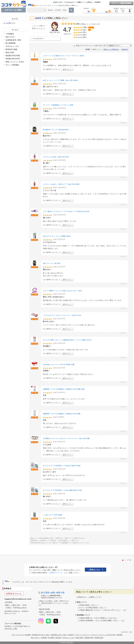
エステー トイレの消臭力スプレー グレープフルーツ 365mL (64, 56)
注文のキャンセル (12, 46)
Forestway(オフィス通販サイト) (75, 2)
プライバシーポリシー (82, 635)
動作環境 (120, 635)
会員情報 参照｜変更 (13, 40)
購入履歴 (51, 638)
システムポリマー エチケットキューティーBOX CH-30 (62, 315)
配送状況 (58, 638)
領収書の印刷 (89, 638)
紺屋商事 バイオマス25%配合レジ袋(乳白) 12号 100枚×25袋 (64, 389)
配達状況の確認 (11, 49)
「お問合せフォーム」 (56, 573)
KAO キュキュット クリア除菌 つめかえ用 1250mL (61, 80)
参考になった (67, 69)
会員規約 (71, 635)
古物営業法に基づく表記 (58, 635)
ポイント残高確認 (12, 65)
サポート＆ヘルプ (17, 635)
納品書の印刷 (99, 638)
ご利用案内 (97, 2)
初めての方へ (58, 2)
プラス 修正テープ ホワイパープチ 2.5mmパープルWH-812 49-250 (66, 211)
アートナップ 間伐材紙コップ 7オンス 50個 (58, 105)
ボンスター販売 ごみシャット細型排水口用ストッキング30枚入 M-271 (67, 340)
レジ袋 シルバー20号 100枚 (52, 515)
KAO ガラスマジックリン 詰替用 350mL (57, 236)
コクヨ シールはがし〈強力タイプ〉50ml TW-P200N (61, 184)
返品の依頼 (10, 52)
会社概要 (27, 635)
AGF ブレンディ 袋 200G (52, 263)
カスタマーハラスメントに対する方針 (103, 635)
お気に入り (11, 23)
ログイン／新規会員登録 (121, 3)
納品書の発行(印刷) (13, 56)
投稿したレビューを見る (15, 62)
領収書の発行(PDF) (13, 59)
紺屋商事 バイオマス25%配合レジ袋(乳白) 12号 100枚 (62, 414)
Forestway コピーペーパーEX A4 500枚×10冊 (59, 365)
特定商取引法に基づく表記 (40, 635)
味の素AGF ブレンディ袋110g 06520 (56, 130)
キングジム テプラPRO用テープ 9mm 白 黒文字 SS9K (62, 466)
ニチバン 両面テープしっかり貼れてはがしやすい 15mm (62, 291)
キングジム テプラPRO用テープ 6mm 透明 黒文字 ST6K (62, 490)
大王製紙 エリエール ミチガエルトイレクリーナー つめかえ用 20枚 (66, 438)
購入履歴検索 (11, 43)
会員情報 (44, 638)
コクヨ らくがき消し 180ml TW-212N (56, 157)
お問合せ (89, 2)
